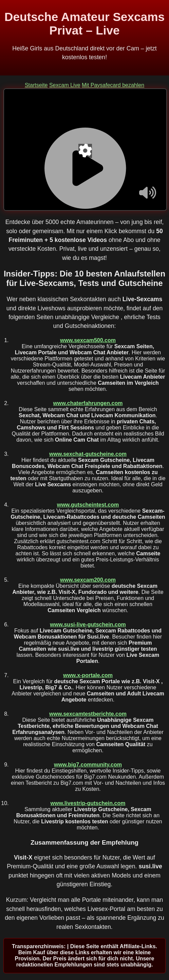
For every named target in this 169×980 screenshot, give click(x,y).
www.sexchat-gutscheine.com (88, 454)
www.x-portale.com (88, 675)
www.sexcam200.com (88, 580)
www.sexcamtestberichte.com (88, 714)
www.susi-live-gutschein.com (88, 625)
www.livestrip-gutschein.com (88, 803)
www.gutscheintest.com (88, 505)
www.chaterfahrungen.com (88, 403)
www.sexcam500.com (88, 340)
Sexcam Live (65, 85)
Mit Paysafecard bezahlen (113, 85)
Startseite (36, 85)
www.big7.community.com (88, 765)
